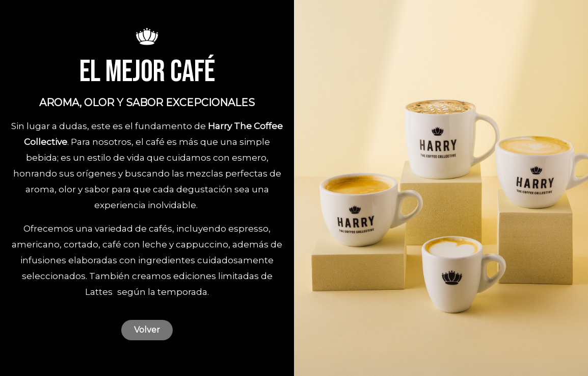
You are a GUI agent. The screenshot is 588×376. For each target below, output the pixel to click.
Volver (147, 330)
